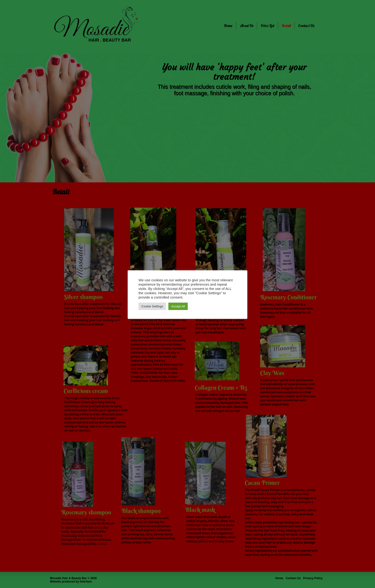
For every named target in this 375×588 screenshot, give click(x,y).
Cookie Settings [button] (152, 306)
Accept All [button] (178, 306)
